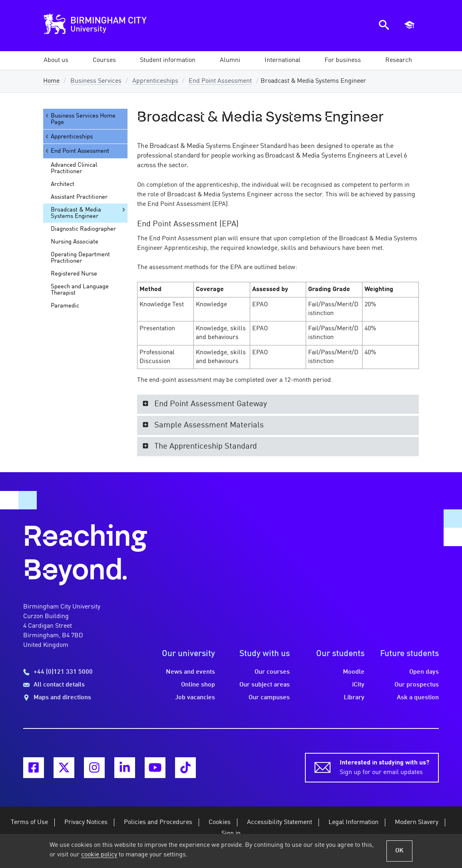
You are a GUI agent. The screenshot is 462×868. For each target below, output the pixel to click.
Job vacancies (195, 698)
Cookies (220, 822)
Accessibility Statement (280, 822)
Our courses (272, 672)
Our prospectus (417, 685)
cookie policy (99, 855)
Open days (424, 672)
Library (354, 698)
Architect (63, 184)
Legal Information (353, 822)
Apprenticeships (155, 81)
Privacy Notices (86, 822)
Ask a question (418, 698)
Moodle (354, 672)
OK (399, 851)
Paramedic (65, 306)
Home (51, 81)
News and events (190, 672)
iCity (358, 685)
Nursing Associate (75, 242)
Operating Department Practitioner (80, 258)
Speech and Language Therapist (80, 290)
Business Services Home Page (80, 119)
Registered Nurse (74, 274)
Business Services (96, 81)
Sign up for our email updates (384, 767)
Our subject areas (265, 685)
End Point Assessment (220, 81)
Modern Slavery (417, 822)
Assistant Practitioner (79, 197)
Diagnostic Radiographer (83, 229)
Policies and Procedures (158, 822)
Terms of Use (29, 822)
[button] (56, 60)
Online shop (198, 685)
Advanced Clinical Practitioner (74, 168)
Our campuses (269, 698)
